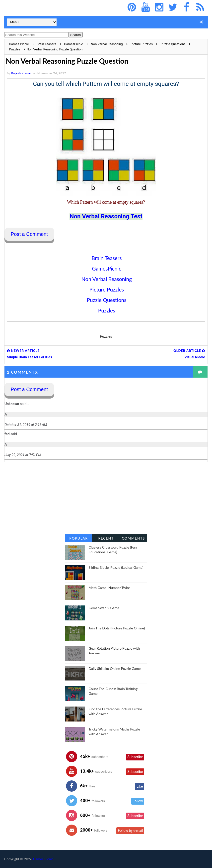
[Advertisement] (106, 498)
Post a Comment (29, 234)
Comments (133, 538)
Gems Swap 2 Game (104, 608)
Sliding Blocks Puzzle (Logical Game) (116, 568)
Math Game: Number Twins (109, 588)
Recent (106, 538)
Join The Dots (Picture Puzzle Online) (117, 628)
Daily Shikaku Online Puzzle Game (114, 669)
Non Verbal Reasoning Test (106, 217)
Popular (78, 538)
